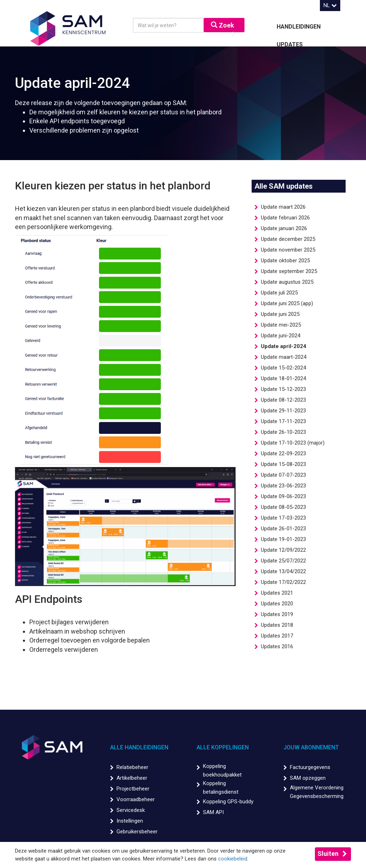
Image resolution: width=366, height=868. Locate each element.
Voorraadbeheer (136, 799)
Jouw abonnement (311, 747)
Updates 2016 (277, 646)
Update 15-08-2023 (283, 464)
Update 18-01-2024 (283, 378)
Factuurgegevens (310, 767)
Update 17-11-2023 (283, 421)
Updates (290, 44)
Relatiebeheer (132, 767)
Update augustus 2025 (287, 282)
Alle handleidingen (139, 747)
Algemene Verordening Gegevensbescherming (317, 792)
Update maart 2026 (283, 207)
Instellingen (130, 821)
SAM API (213, 812)
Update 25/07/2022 (283, 561)
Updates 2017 (277, 636)
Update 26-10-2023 (283, 432)
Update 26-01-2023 (283, 529)
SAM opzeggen (308, 778)
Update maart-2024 (284, 357)
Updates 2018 (277, 625)
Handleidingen (299, 27)
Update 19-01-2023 (283, 539)
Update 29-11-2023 (283, 411)
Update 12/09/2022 (283, 550)
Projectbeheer (133, 789)
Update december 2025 (288, 239)
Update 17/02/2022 (283, 582)
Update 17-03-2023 (283, 518)
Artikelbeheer (132, 778)
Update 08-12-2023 (283, 400)
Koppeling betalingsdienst (221, 788)
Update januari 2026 (284, 228)
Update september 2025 (289, 271)
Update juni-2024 (281, 336)
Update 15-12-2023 (283, 389)
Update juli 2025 (279, 293)
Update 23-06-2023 (283, 486)
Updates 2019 (277, 614)
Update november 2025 (288, 250)
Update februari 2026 (285, 218)
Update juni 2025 (280, 314)
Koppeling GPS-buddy (228, 802)
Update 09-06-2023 (283, 496)
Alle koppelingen (223, 747)
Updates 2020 (277, 604)
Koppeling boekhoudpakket (222, 770)
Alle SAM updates (284, 186)
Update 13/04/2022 (283, 571)
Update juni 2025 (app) (287, 303)
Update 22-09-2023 (283, 453)
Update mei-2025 (281, 325)
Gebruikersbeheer (137, 832)
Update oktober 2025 (285, 261)
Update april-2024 (284, 346)
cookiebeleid (233, 859)
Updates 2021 (277, 593)
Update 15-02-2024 (283, 368)
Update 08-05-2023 (283, 507)
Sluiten (328, 854)
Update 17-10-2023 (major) (293, 443)
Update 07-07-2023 (283, 475)
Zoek (222, 25)
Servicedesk (131, 810)
